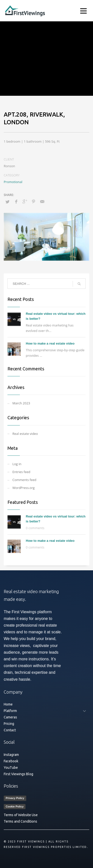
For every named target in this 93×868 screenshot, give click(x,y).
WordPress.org (24, 488)
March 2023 (21, 403)
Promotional (13, 182)
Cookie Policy (15, 806)
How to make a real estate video (50, 343)
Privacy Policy (15, 798)
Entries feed (21, 472)
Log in (17, 464)
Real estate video (25, 434)
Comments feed (24, 480)
